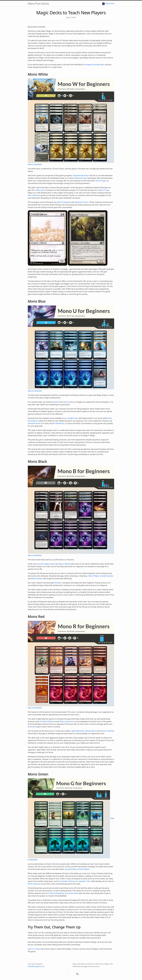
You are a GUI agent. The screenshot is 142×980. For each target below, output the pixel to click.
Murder (58, 583)
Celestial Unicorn (82, 202)
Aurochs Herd (72, 893)
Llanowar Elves (71, 869)
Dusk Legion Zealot (47, 564)
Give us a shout (34, 949)
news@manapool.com (36, 966)
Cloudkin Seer (72, 418)
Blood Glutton (37, 578)
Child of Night (93, 576)
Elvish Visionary (34, 884)
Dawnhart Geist (81, 178)
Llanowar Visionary (68, 881)
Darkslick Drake (34, 423)
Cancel (65, 402)
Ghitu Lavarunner (67, 721)
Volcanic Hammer (107, 731)
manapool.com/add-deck (94, 65)
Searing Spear (90, 731)
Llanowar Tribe (84, 881)
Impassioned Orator (81, 175)
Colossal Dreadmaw (56, 893)
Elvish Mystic (84, 869)
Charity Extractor (107, 576)
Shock (32, 727)
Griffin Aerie (40, 190)
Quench (55, 402)
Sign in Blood (64, 564)
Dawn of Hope (104, 190)
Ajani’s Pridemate (64, 202)
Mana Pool (108, 3)
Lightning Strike (77, 731)
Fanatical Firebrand (48, 721)
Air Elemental (58, 423)
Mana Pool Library (38, 3)
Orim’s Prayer (100, 181)
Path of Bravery (34, 195)
